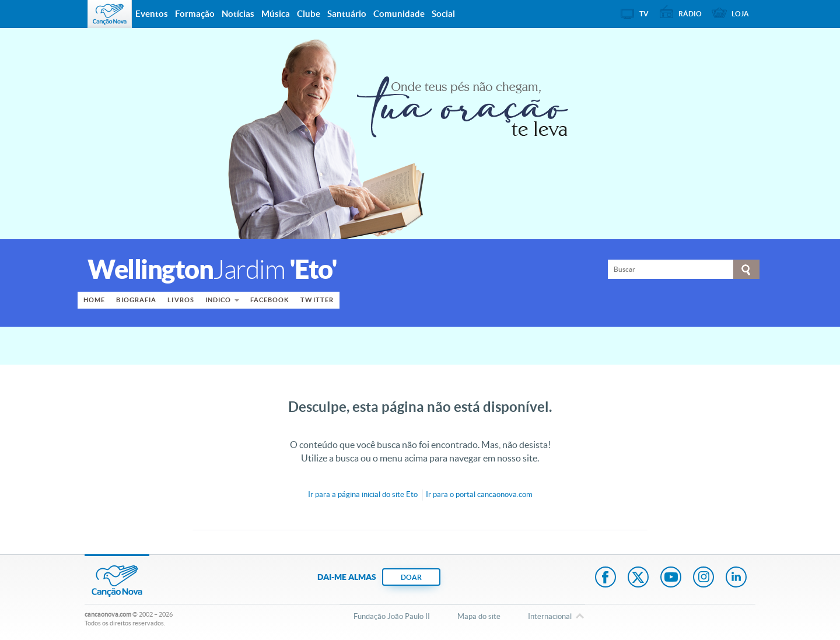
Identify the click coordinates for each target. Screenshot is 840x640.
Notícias (238, 14)
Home (94, 300)
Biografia (136, 300)
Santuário (347, 14)
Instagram (703, 578)
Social (443, 14)
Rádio (690, 14)
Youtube (671, 578)
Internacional (550, 617)
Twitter (317, 300)
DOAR (411, 577)
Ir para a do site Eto (363, 494)
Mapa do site (479, 616)
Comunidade (399, 14)
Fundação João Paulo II (392, 616)
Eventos (152, 14)
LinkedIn (736, 578)
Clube (309, 14)
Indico (218, 300)
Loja (740, 14)
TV (644, 14)
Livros (181, 300)
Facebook (270, 300)
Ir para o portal (479, 494)
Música (276, 14)
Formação (195, 14)
